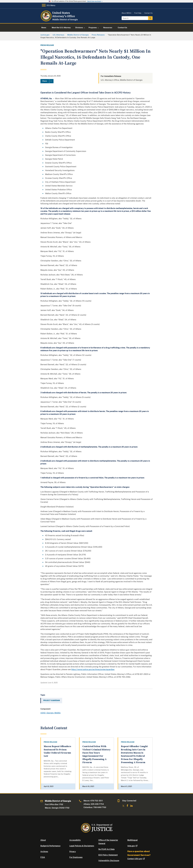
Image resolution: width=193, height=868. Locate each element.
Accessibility (75, 840)
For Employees (76, 857)
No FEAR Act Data (106, 849)
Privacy (73, 852)
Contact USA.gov (136, 859)
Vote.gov (133, 846)
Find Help (138, 13)
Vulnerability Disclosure (109, 861)
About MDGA (126, 13)
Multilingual (132, 840)
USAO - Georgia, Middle (50, 713)
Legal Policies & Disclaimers (82, 846)
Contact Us (148, 13)
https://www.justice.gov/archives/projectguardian (93, 670)
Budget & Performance (50, 846)
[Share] (47, 81)
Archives (44, 852)
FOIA (43, 857)
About (43, 840)
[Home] (59, 20)
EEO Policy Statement (108, 855)
